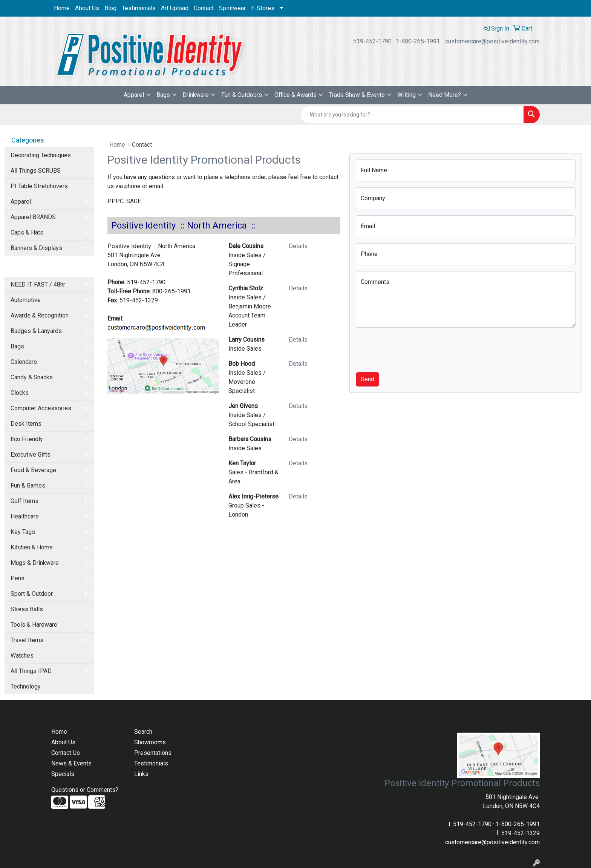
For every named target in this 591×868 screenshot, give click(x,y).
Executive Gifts (31, 455)
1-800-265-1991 (418, 41)
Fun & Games (28, 485)
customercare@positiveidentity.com (492, 41)
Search (143, 732)
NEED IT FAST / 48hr (38, 284)
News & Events (71, 763)
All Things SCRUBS (36, 171)
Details (298, 246)
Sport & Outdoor (32, 594)
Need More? (445, 95)
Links (141, 774)
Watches (22, 656)
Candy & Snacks (32, 377)
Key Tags (23, 532)
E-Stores (263, 8)
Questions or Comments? (85, 790)
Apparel (134, 95)
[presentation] (413, 348)
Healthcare (25, 516)
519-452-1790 (372, 41)
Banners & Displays (36, 248)
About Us (87, 8)
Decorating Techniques (41, 155)
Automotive (26, 300)
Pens (18, 578)
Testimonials (139, 8)
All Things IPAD (31, 671)
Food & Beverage (33, 470)
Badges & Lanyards (36, 331)
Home (62, 8)
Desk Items (26, 424)
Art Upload (175, 8)
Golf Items (24, 501)
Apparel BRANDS (33, 217)
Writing (407, 95)
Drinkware (196, 95)
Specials (63, 774)
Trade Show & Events (357, 95)
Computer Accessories (41, 408)
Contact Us (66, 753)
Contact (204, 8)
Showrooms (150, 742)
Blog (110, 8)
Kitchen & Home (32, 547)
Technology (26, 686)
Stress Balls (27, 609)
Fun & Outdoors (242, 95)
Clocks (20, 393)
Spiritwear (232, 8)
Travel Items (27, 640)
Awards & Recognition (40, 315)
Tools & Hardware (34, 625)
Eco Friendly (27, 439)
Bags (163, 95)
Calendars (24, 362)
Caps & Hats (27, 232)
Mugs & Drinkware (35, 563)
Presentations (153, 753)
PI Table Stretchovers (39, 186)
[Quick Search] (412, 115)
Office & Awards (295, 95)
